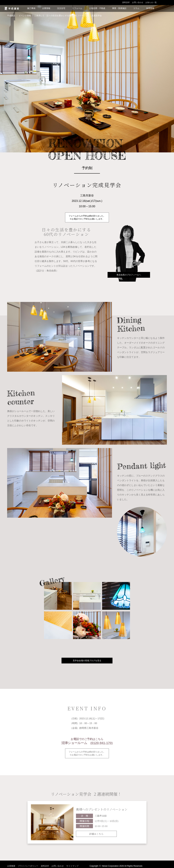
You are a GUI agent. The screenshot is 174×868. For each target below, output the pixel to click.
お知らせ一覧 (151, 2)
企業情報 (46, 8)
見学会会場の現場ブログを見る (87, 661)
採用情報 (150, 8)
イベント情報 (25, 16)
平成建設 (11, 16)
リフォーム (77, 8)
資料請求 (126, 2)
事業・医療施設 (119, 8)
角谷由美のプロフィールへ (129, 275)
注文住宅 (61, 8)
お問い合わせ (138, 2)
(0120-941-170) (102, 743)
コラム (136, 8)
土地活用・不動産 (97, 8)
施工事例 (31, 8)
